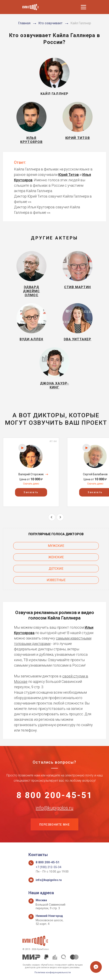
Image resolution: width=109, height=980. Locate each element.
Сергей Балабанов (95, 474)
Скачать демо (31, 484)
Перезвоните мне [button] (54, 825)
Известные (56, 580)
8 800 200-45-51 (55, 795)
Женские (56, 557)
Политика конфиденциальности (53, 972)
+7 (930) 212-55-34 (48, 867)
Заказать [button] (31, 493)
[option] (31, 472)
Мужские (56, 546)
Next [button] (60, 517)
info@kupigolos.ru (54, 808)
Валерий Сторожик (31, 474)
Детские (56, 569)
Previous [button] (52, 517)
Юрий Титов (69, 175)
